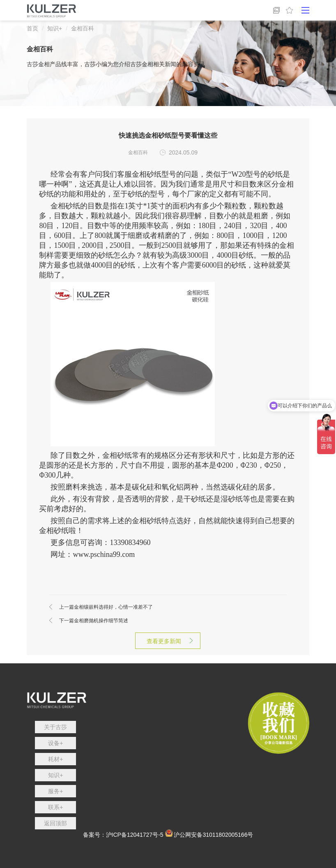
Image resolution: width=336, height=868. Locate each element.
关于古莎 (55, 727)
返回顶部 (55, 823)
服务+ (55, 791)
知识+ (55, 28)
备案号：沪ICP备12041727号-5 (123, 835)
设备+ (55, 743)
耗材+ (55, 759)
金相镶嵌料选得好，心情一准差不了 (106, 607)
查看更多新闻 (168, 641)
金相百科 (83, 28)
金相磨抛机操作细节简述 (94, 621)
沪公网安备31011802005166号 (213, 835)
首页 (32, 28)
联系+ (55, 807)
